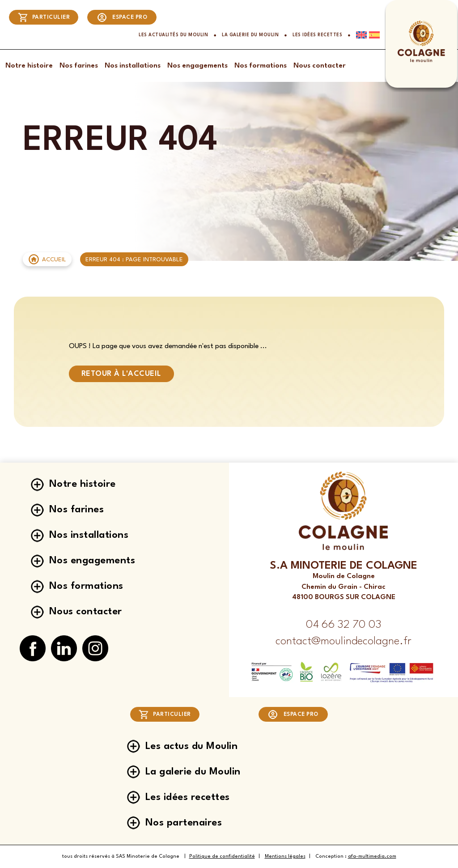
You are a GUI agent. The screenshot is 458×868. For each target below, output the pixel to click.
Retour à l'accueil (121, 374)
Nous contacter (320, 66)
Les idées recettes (317, 35)
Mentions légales (285, 857)
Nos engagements (197, 66)
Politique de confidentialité (222, 857)
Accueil (54, 260)
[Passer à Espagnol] (373, 35)
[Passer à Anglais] (359, 35)
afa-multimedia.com (372, 857)
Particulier (44, 17)
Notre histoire (29, 66)
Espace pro (122, 17)
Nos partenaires (184, 823)
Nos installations (133, 66)
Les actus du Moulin (192, 746)
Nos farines (79, 66)
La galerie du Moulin (250, 35)
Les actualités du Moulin (173, 35)
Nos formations (261, 66)
